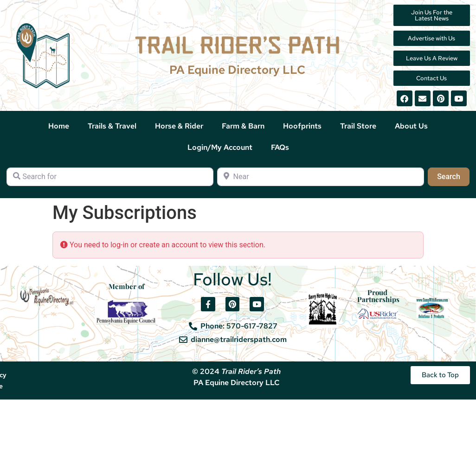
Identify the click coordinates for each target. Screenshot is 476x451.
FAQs (280, 147)
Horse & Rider (179, 126)
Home (59, 126)
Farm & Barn (243, 126)
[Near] (321, 177)
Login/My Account (220, 147)
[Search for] (110, 177)
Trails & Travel (112, 126)
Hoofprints (302, 126)
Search (453, 176)
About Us (411, 126)
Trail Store (358, 126)
